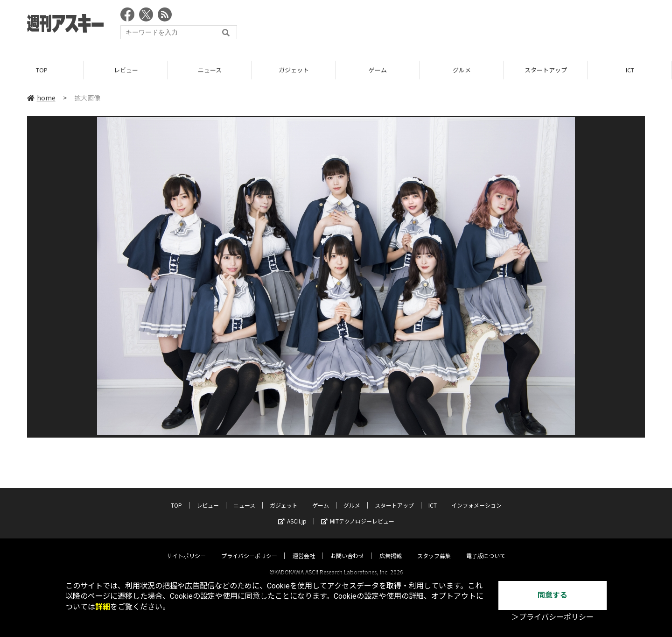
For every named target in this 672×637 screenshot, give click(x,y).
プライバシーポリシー (249, 547)
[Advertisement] (475, 26)
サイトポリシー (186, 547)
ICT (630, 70)
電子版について (486, 547)
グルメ (462, 70)
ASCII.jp (292, 513)
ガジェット (294, 70)
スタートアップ (546, 70)
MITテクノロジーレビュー (358, 513)
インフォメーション (476, 497)
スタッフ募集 (434, 547)
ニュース (210, 70)
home (41, 98)
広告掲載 (391, 547)
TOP (42, 70)
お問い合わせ (347, 547)
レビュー (126, 70)
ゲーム (378, 70)
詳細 (103, 607)
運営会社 (304, 547)
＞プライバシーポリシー (553, 617)
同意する (553, 595)
